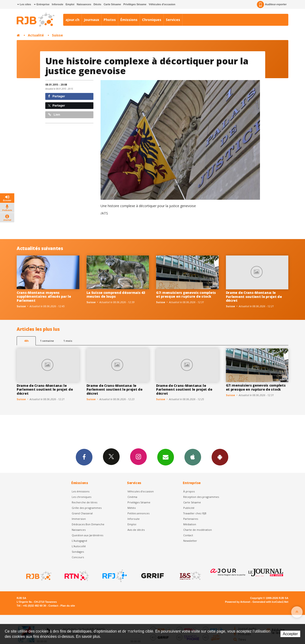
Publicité (189, 508)
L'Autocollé (79, 546)
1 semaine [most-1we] (47, 341)
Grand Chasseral (82, 513)
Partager (57, 96)
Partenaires (191, 519)
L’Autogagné (79, 541)
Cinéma (132, 497)
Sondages (78, 552)
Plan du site (68, 606)
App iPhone (193, 457)
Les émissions (81, 491)
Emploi (70, 4)
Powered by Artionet (238, 602)
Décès (97, 4)
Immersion (79, 519)
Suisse (57, 35)
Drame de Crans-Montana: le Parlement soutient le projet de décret (254, 297)
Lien (54, 115)
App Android (220, 457)
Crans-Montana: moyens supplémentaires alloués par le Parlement (44, 297)
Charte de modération (198, 530)
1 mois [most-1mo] (68, 341)
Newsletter (190, 541)
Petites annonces (138, 513)
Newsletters (166, 457)
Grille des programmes (87, 508)
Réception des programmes (201, 497)
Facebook (84, 457)
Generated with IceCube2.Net (270, 602)
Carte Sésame (112, 4)
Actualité (36, 35)
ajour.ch (72, 20)
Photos (110, 20)
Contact (188, 535)
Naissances (84, 4)
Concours (78, 557)
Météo (132, 508)
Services (173, 20)
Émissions (129, 20)
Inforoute (58, 4)
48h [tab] (26, 341)
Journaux (91, 20)
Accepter (290, 634)
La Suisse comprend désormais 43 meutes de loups (116, 295)
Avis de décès (136, 530)
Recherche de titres (84, 502)
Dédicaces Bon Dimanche (88, 524)
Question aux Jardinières (87, 535)
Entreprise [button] (42, 4)
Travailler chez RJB (195, 513)
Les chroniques (81, 497)
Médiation (190, 524)
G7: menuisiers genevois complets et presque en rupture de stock (186, 295)
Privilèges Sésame (135, 4)
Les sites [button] (24, 4)
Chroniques (152, 20)
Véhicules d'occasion (162, 4)
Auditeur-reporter (272, 5)
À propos (189, 491)
